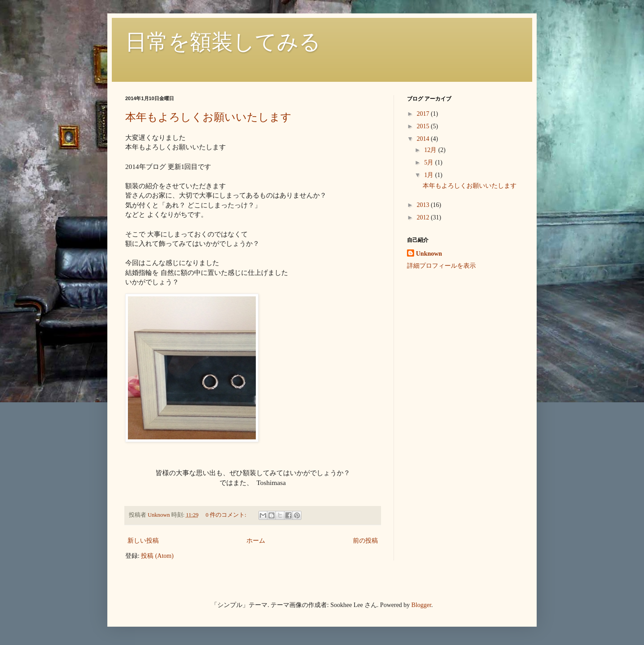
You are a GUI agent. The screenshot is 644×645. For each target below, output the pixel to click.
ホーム (256, 541)
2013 (424, 205)
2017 (424, 114)
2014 (424, 139)
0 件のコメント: (227, 515)
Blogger (421, 605)
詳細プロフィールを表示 (441, 266)
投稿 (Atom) (157, 556)
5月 (430, 162)
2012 (424, 217)
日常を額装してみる (223, 42)
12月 (431, 150)
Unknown (429, 254)
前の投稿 (365, 541)
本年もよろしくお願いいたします (208, 117)
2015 (424, 126)
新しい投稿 (143, 541)
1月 (430, 175)
